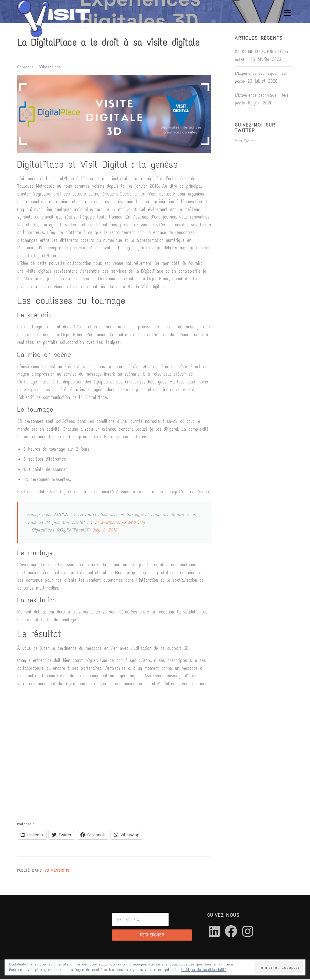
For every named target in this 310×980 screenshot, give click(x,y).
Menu (287, 13)
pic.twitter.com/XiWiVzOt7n (120, 523)
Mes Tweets (246, 141)
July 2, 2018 (105, 531)
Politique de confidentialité (204, 970)
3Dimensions (50, 68)
